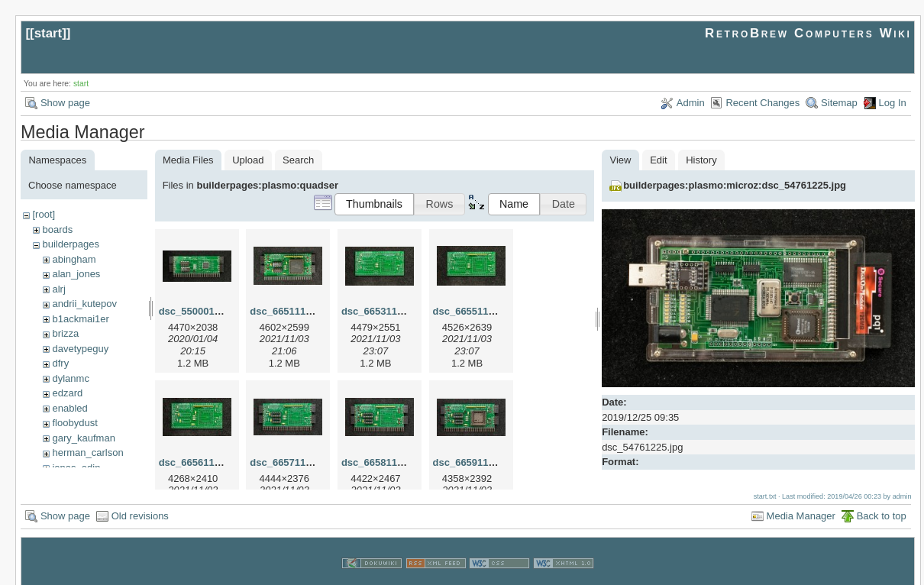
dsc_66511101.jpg (292, 311)
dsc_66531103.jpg (384, 311)
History (701, 160)
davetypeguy (80, 349)
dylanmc (70, 378)
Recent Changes (762, 103)
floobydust (74, 423)
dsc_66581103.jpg (384, 462)
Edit (658, 160)
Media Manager (801, 501)
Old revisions (140, 501)
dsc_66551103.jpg (475, 311)
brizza (65, 333)
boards (57, 229)
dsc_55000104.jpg (201, 311)
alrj (58, 289)
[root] (44, 214)
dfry (60, 363)
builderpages (70, 244)
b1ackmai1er (80, 319)
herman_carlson (87, 452)
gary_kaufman (83, 438)
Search (298, 160)
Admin (691, 103)
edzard (67, 393)
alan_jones (76, 274)
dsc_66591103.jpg (475, 462)
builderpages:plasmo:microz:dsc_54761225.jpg (735, 185)
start (48, 33)
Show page (65, 103)
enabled (69, 408)
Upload (248, 160)
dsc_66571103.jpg (292, 462)
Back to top (882, 501)
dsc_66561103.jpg (201, 462)
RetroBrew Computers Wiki (808, 33)
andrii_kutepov (84, 304)
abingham (74, 259)
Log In (893, 103)
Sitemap (839, 103)
